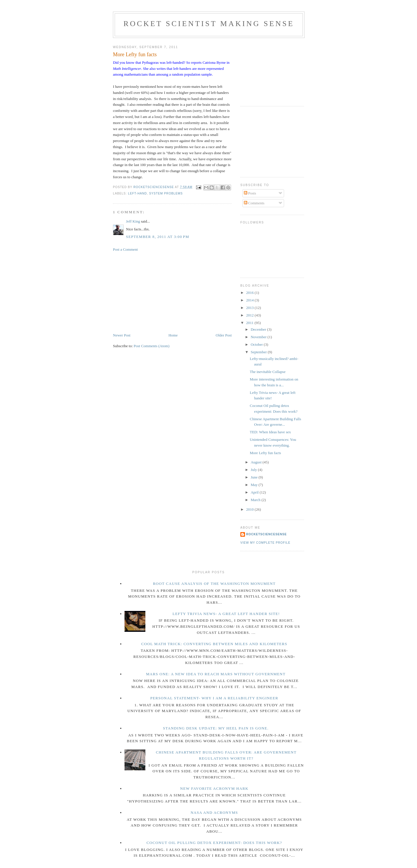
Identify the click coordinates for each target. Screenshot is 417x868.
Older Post (224, 335)
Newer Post (122, 335)
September (259, 352)
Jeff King (133, 221)
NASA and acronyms (214, 813)
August (257, 462)
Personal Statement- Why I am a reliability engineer (214, 698)
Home (173, 335)
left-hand (137, 193)
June (255, 477)
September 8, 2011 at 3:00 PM (158, 237)
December (259, 329)
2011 (250, 323)
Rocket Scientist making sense (209, 24)
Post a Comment (125, 249)
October (257, 344)
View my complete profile (265, 543)
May (255, 485)
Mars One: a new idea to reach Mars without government (216, 674)
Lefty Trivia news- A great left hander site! (226, 614)
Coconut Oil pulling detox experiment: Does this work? (214, 843)
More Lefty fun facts (265, 453)
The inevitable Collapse (267, 372)
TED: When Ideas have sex (270, 432)
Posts (250, 193)
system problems (166, 193)
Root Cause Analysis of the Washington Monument (214, 584)
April (255, 492)
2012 (250, 315)
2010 (250, 509)
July (254, 470)
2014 (250, 300)
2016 (250, 293)
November (259, 337)
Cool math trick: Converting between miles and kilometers (214, 644)
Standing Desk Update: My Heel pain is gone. (216, 728)
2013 (250, 308)
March (256, 500)
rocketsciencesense (266, 534)
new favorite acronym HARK (214, 788)
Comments (254, 203)
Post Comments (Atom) (152, 346)
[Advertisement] (156, 292)
